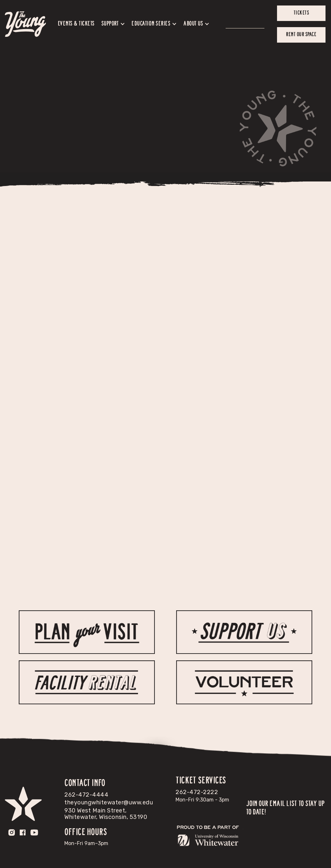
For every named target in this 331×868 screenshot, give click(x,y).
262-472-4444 (86, 795)
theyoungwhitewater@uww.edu (109, 802)
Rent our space (301, 35)
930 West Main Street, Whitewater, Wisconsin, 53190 (106, 814)
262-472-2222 (197, 792)
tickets (301, 13)
